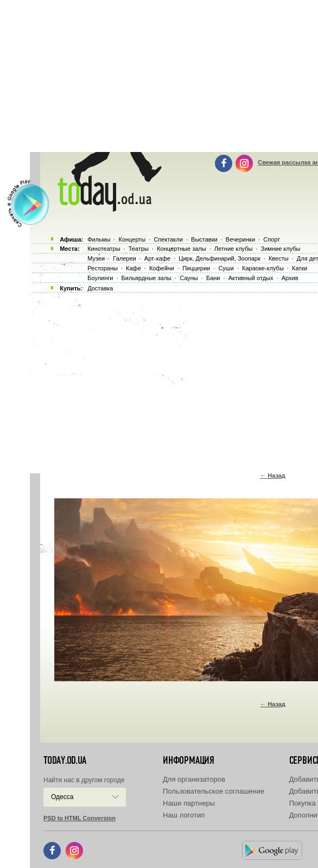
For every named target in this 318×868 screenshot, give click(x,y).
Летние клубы (234, 249)
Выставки (204, 239)
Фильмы (99, 239)
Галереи (124, 258)
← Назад (273, 476)
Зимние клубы (281, 249)
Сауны (189, 278)
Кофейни (162, 268)
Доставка (100, 288)
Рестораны (103, 268)
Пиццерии (196, 268)
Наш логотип (184, 815)
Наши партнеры (189, 803)
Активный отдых (251, 278)
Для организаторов (194, 779)
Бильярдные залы (147, 278)
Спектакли (168, 239)
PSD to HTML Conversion (79, 818)
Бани (213, 278)
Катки (300, 268)
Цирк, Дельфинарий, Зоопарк (219, 258)
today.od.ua (65, 761)
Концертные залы (181, 249)
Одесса (62, 797)
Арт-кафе (157, 258)
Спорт (272, 239)
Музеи (96, 258)
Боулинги (100, 278)
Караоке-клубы (263, 268)
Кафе (133, 268)
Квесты (279, 258)
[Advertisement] (174, 380)
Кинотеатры (104, 249)
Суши (226, 268)
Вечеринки (240, 239)
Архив (290, 278)
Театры (139, 249)
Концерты (132, 239)
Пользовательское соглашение (214, 791)
